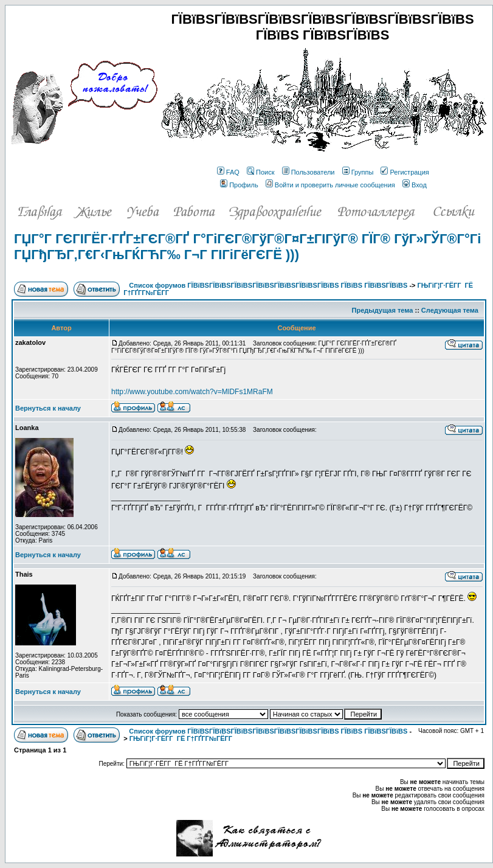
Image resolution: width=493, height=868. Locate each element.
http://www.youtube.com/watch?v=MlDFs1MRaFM (192, 392)
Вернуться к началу (48, 408)
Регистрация (405, 172)
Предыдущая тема (383, 310)
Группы (358, 172)
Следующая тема (450, 310)
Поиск (260, 172)
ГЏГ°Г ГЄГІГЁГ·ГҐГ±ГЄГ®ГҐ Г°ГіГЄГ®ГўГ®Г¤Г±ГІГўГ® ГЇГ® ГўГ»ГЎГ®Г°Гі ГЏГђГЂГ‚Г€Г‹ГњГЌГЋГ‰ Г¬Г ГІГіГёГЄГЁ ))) (247, 247)
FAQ (228, 172)
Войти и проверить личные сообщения (330, 185)
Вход (415, 185)
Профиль (239, 185)
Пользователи (309, 172)
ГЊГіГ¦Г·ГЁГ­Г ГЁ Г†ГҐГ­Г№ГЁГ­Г (182, 738)
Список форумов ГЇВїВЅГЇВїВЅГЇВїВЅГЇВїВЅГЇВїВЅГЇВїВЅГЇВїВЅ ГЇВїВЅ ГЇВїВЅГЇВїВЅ (268, 285)
